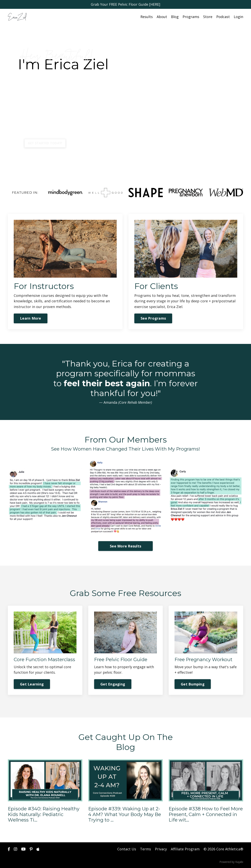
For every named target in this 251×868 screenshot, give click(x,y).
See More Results (125, 546)
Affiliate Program (185, 849)
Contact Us (127, 849)
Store (208, 17)
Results (147, 17)
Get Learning (32, 684)
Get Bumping (193, 684)
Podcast (223, 17)
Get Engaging (113, 684)
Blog (175, 17)
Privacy (161, 849)
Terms (146, 849)
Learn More (31, 318)
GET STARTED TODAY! (45, 143)
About (162, 17)
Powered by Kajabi (231, 862)
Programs (191, 17)
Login (238, 17)
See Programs (153, 318)
